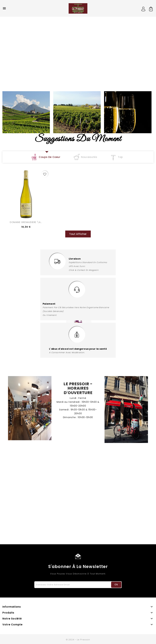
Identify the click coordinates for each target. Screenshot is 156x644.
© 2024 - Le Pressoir (78, 640)
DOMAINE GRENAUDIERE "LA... (26, 222)
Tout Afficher (78, 234)
